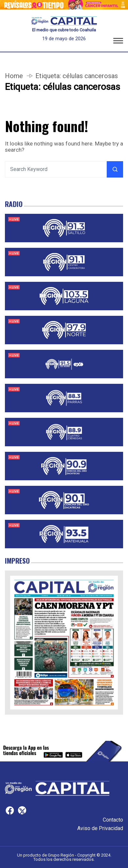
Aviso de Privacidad (100, 828)
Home (14, 76)
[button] (118, 42)
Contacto (113, 820)
